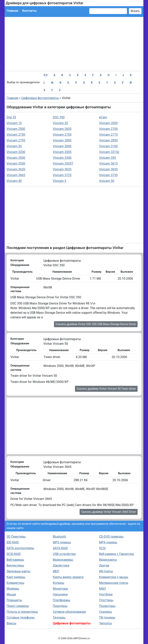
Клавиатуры (15, 583)
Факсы (11, 623)
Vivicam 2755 (62, 135)
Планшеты (14, 600)
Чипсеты (105, 623)
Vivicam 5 (60, 181)
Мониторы (60, 589)
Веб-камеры (15, 560)
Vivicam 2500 (16, 129)
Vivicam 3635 (62, 169)
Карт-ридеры (16, 577)
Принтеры (60, 606)
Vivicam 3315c (109, 152)
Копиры (58, 583)
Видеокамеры (63, 560)
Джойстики (61, 565)
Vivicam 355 (108, 158)
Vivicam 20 (60, 123)
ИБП (56, 571)
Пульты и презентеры (22, 612)
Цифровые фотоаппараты (40, 98)
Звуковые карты (18, 571)
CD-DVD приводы (111, 537)
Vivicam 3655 (108, 169)
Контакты (29, 11)
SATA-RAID (60, 548)
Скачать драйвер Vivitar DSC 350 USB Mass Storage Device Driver (96, 324)
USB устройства (64, 554)
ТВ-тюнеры (107, 618)
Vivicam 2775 (108, 135)
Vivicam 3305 (62, 152)
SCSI (102, 548)
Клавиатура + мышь (114, 577)
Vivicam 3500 (16, 158)
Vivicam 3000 (62, 146)
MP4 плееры (108, 542)
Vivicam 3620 (16, 169)
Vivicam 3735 (108, 175)
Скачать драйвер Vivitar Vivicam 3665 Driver (109, 512)
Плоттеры (106, 600)
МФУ (103, 589)
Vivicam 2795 (16, 140)
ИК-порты (106, 571)
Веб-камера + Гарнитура (116, 554)
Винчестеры (15, 565)
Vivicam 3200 (16, 152)
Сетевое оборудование (69, 612)
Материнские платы (114, 583)
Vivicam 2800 (62, 140)
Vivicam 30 (14, 146)
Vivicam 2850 (108, 140)
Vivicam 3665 (16, 175)
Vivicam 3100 (108, 146)
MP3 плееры (62, 542)
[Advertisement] (74, 44)
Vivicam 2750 (16, 135)
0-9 (45, 75)
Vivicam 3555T (63, 164)
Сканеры (106, 612)
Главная (12, 11)
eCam (103, 117)
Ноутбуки (106, 594)
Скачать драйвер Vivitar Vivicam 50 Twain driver (106, 389)
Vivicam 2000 (108, 123)
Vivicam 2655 (62, 129)
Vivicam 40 (14, 181)
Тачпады (59, 618)
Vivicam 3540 (62, 158)
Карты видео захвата (68, 577)
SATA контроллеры (20, 548)
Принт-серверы (18, 606)
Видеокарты (108, 560)
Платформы (61, 600)
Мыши (11, 594)
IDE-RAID (13, 542)
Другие (104, 565)
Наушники (60, 594)
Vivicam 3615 (108, 164)
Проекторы (107, 606)
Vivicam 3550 (16, 164)
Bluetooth (59, 537)
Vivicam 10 (14, 123)
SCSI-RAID (14, 554)
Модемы (13, 589)
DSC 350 (59, 117)
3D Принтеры (16, 537)
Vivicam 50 (107, 181)
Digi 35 (11, 117)
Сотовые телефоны (21, 618)
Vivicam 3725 (62, 175)
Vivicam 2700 (108, 129)
